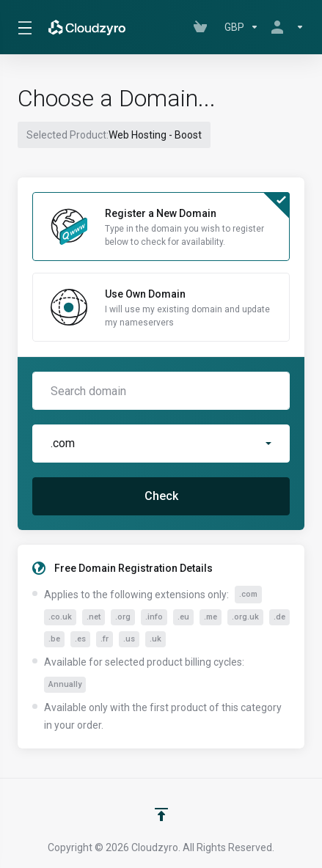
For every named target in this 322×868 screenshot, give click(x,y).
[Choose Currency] (242, 27)
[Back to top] (161, 814)
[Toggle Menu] (23, 27)
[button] (161, 444)
